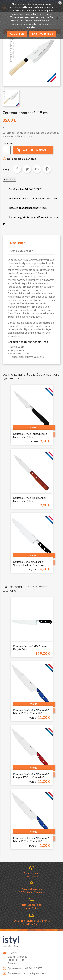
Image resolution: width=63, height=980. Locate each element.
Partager (17, 169)
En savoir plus (43, 33)
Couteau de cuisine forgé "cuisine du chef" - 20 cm (28, 563)
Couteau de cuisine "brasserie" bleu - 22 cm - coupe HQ (31, 840)
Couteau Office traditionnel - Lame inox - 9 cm (30, 499)
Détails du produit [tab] (22, 251)
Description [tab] (18, 242)
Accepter (17, 33)
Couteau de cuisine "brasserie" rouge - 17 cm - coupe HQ (31, 776)
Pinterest (47, 169)
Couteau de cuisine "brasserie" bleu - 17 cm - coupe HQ (31, 712)
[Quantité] (7, 150)
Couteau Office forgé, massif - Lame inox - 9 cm (31, 435)
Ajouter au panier (33, 150)
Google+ (37, 169)
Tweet (27, 169)
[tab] (39, 249)
